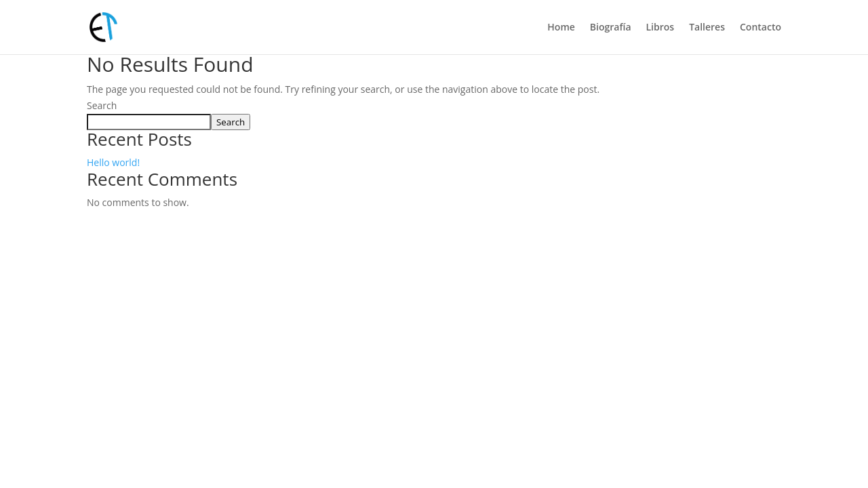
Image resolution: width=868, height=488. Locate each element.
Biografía (611, 28)
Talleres (707, 28)
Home (561, 28)
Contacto (761, 28)
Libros (660, 28)
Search (102, 105)
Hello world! (113, 162)
